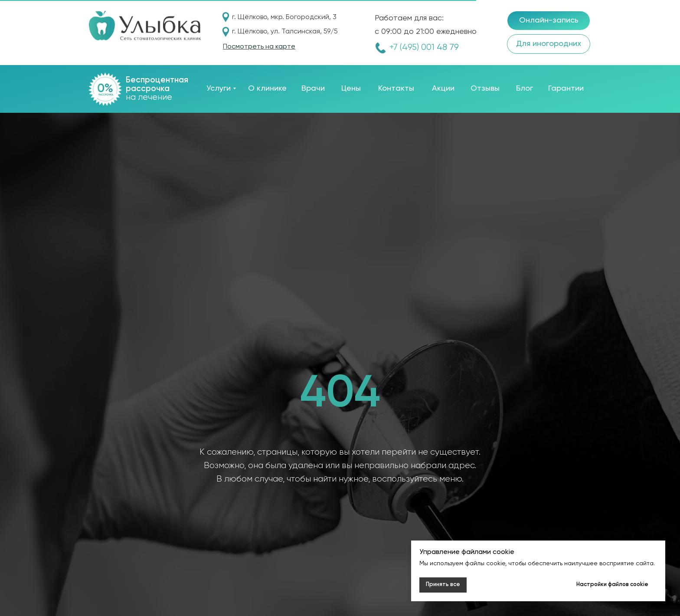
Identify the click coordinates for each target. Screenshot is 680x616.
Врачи (313, 88)
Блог (525, 88)
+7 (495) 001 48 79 (424, 48)
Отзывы (485, 88)
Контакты (396, 88)
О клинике (267, 88)
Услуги (219, 88)
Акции (443, 88)
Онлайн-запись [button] (549, 20)
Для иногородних (549, 44)
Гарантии (566, 88)
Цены (351, 88)
